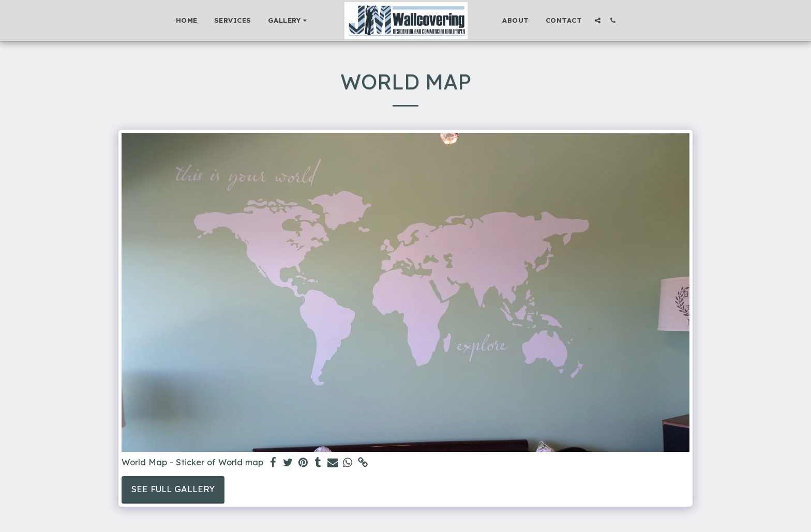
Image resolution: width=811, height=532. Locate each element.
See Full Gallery (173, 489)
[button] (289, 21)
